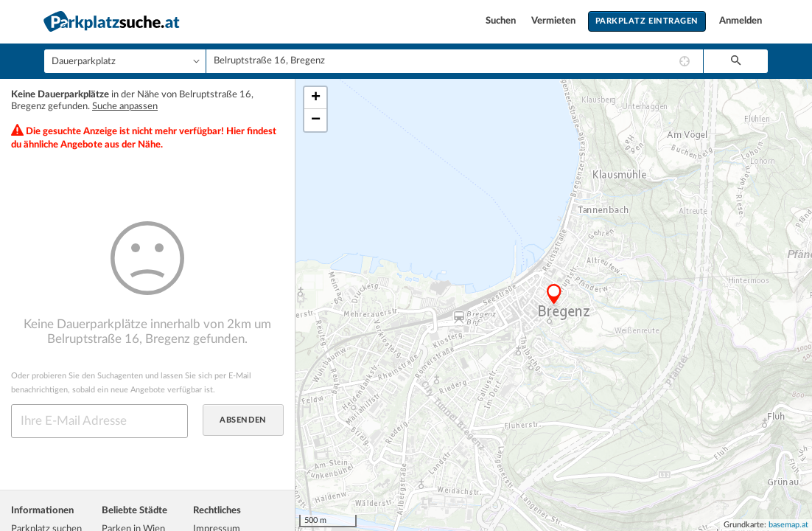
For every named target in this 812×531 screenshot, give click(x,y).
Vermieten (554, 21)
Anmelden (741, 21)
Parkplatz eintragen (647, 21)
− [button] (316, 120)
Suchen (502, 21)
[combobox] (455, 61)
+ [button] (316, 98)
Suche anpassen (125, 107)
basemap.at (788, 525)
